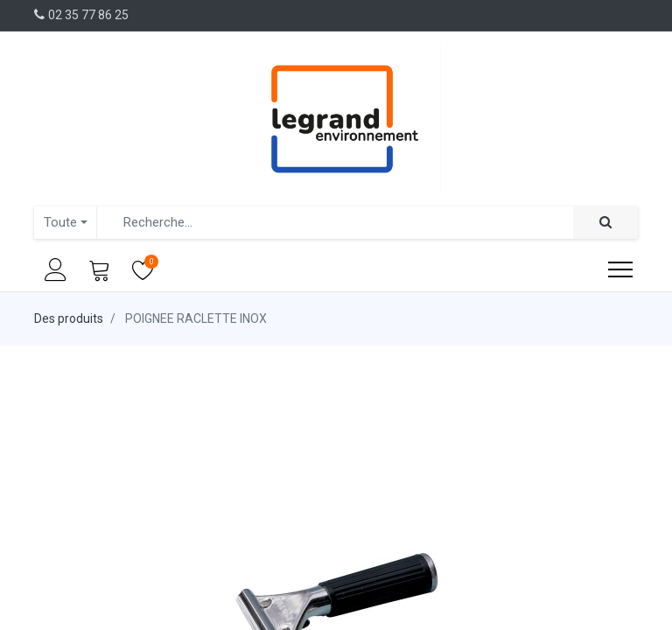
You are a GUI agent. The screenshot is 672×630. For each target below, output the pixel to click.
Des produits (69, 318)
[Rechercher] (605, 223)
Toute (60, 222)
